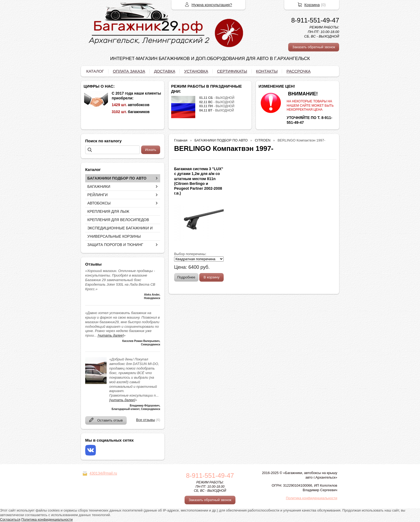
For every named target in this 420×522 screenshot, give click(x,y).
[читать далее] (111, 335)
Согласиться (10, 519)
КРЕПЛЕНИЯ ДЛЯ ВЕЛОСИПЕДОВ (118, 220)
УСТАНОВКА (196, 71)
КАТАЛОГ (95, 71)
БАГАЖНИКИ (99, 187)
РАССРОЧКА (298, 71)
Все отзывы (145, 420)
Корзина (312, 5)
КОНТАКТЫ (267, 71)
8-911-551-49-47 (315, 20)
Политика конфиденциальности (312, 498)
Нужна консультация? (212, 5)
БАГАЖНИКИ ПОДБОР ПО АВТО (117, 178)
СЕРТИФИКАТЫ (232, 71)
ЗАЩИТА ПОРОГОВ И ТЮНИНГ (115, 245)
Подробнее (186, 277)
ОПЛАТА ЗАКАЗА (129, 71)
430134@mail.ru (103, 473)
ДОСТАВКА (165, 71)
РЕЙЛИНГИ (97, 195)
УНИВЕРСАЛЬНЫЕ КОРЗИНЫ (114, 236)
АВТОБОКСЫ (99, 203)
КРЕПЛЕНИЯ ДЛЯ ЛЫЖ (108, 211)
